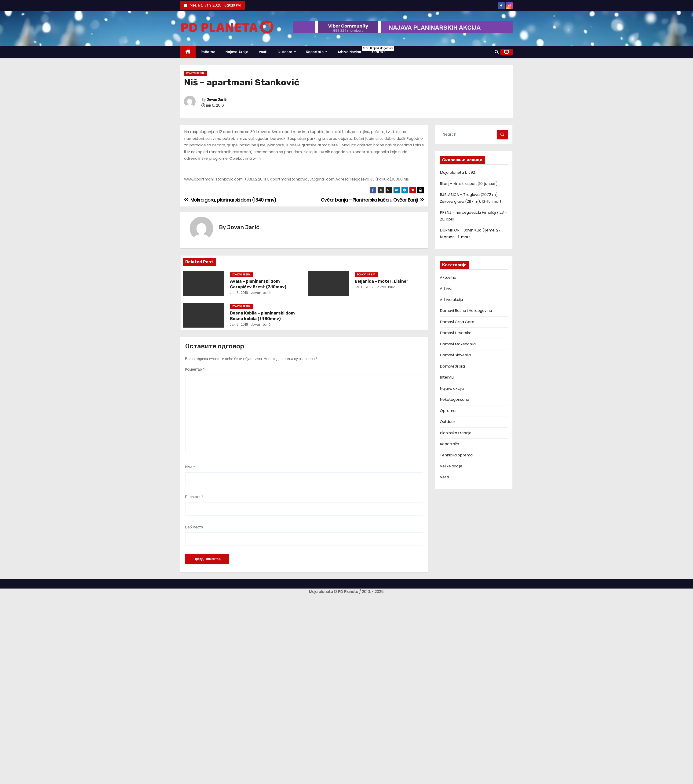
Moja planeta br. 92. (458, 172)
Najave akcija (237, 52)
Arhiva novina (352, 50)
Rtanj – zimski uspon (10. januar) (469, 184)
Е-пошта (194, 497)
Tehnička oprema (456, 455)
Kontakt (378, 52)
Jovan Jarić (217, 100)
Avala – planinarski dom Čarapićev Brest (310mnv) (258, 284)
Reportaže (317, 52)
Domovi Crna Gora (457, 322)
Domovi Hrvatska (456, 333)
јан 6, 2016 (239, 293)
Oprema (448, 411)
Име (190, 467)
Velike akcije (451, 466)
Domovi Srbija (195, 73)
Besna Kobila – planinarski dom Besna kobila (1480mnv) (262, 316)
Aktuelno (448, 277)
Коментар (195, 369)
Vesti (263, 52)
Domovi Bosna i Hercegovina (466, 311)
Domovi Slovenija (455, 355)
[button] (497, 52)
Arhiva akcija (451, 300)
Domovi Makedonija (458, 344)
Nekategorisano (454, 399)
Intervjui (447, 377)
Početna (208, 52)
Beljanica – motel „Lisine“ (382, 281)
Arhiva (446, 288)
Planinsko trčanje (456, 433)
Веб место (194, 527)
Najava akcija (452, 388)
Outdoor (287, 52)
